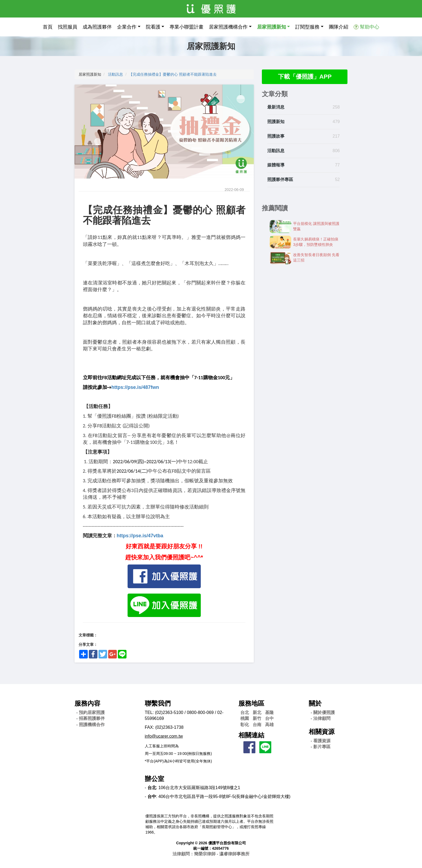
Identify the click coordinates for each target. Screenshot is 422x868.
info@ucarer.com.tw (164, 736)
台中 (269, 718)
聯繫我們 (158, 703)
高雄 (269, 725)
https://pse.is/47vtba (140, 536)
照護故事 (276, 137)
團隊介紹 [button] (339, 27)
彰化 (245, 725)
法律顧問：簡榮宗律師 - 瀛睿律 (211, 854)
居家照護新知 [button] (272, 27)
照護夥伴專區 (280, 180)
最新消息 (276, 108)
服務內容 (87, 703)
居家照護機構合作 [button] (228, 27)
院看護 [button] (153, 27)
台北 (245, 712)
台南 (257, 725)
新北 (257, 712)
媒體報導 (276, 166)
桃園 (245, 718)
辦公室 (154, 779)
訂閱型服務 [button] (307, 27)
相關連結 (251, 735)
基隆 (269, 712)
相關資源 (322, 732)
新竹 (257, 718)
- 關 (323, 712)
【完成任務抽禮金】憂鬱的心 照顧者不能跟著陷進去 (173, 74)
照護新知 (276, 122)
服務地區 (251, 703)
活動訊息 (115, 74)
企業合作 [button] (127, 27)
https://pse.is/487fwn (135, 387)
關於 (315, 703)
